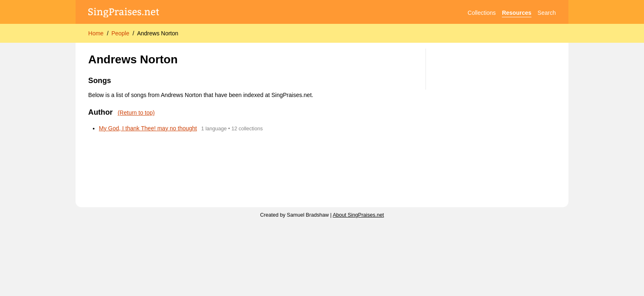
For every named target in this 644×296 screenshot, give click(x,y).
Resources (517, 13)
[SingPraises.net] (124, 13)
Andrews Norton (158, 33)
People (120, 33)
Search (547, 13)
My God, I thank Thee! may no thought (148, 128)
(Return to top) (136, 113)
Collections (482, 13)
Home (96, 33)
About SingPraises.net (358, 215)
